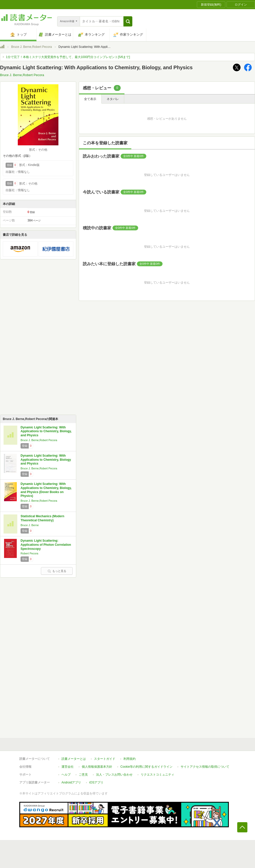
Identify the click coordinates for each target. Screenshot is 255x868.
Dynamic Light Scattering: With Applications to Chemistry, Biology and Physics (46, 460)
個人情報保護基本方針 (97, 767)
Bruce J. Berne (30, 525)
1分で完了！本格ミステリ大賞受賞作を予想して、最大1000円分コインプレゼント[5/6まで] (68, 57)
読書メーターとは (74, 759)
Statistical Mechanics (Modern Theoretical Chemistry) (42, 518)
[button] (128, 21)
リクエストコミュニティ (157, 775)
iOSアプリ (96, 782)
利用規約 (130, 759)
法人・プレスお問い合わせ (114, 775)
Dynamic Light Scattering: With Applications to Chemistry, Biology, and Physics (46, 431)
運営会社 (68, 767)
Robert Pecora (29, 553)
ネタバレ (113, 99)
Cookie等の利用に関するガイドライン (146, 767)
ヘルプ (66, 775)
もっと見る (57, 571)
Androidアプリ (71, 782)
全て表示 (90, 99)
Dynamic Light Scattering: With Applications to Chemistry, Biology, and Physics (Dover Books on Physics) (46, 490)
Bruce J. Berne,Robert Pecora (31, 47)
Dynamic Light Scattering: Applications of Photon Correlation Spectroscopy (46, 545)
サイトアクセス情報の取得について (205, 767)
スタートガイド (105, 759)
